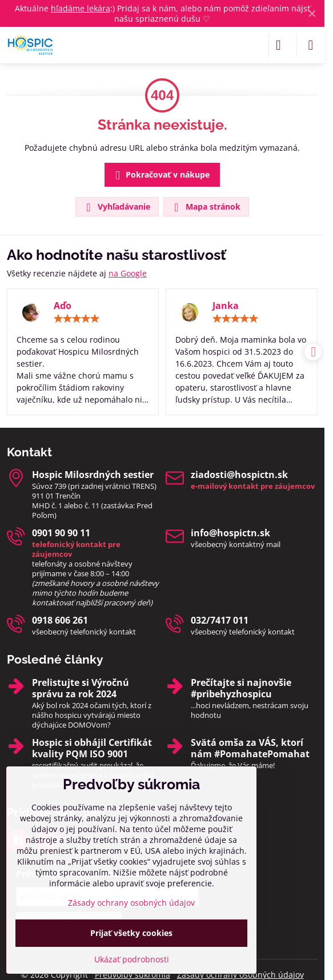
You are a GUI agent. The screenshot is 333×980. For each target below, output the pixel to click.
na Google (128, 273)
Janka (226, 306)
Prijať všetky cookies (131, 933)
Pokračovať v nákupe (161, 175)
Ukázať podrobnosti (132, 959)
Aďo (63, 306)
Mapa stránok (206, 207)
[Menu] (311, 45)
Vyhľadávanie (117, 207)
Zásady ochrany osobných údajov (131, 903)
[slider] (77, 319)
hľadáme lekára (81, 8)
